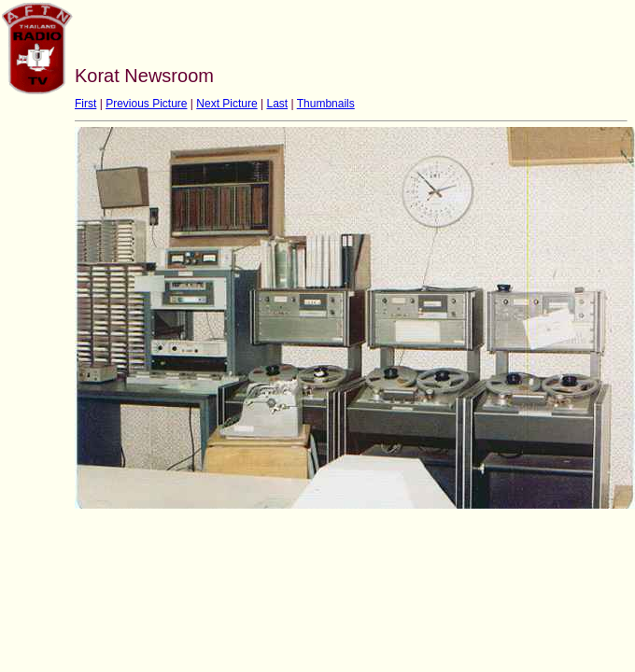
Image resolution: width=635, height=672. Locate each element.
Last (277, 104)
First (85, 104)
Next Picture (226, 104)
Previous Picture (146, 104)
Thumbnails (326, 104)
